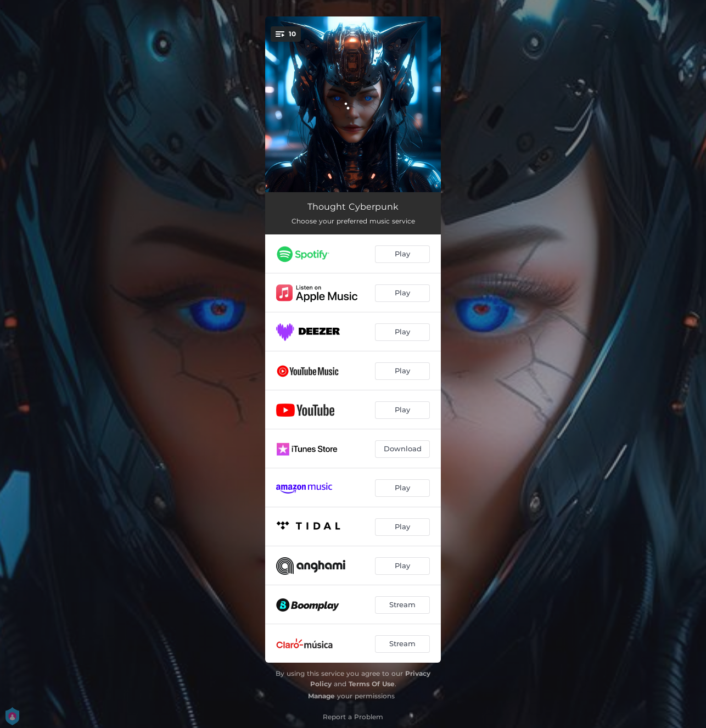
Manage (321, 696)
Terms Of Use (372, 684)
